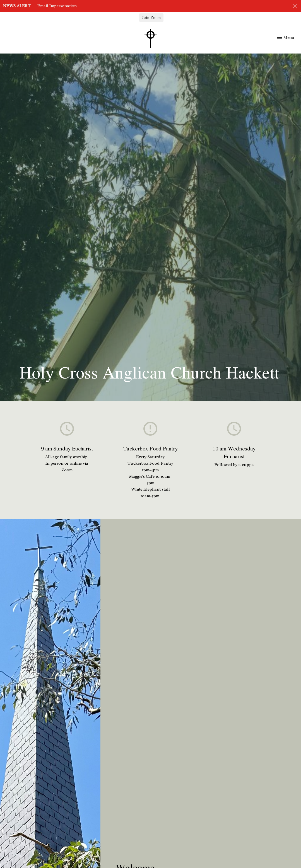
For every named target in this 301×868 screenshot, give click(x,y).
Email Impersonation (57, 6)
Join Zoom (151, 17)
